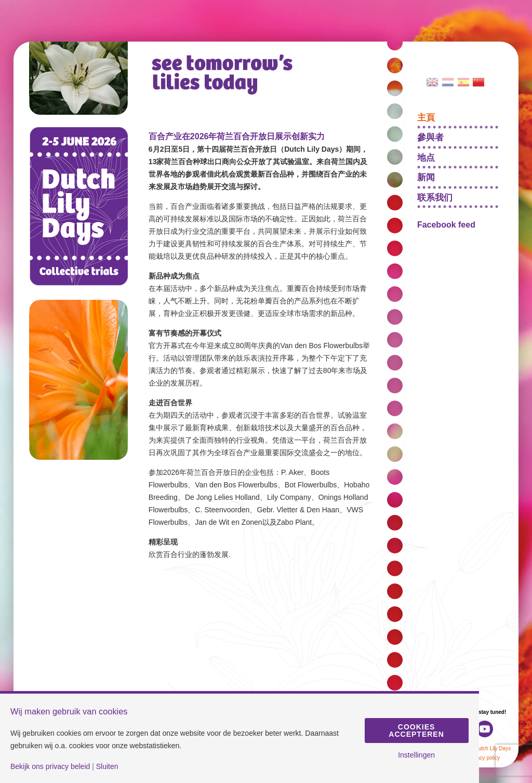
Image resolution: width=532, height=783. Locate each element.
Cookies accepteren (416, 731)
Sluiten (107, 766)
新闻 (426, 177)
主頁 (426, 117)
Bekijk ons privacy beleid (50, 766)
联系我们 (435, 197)
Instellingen (416, 755)
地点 (426, 157)
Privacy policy (484, 758)
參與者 (430, 137)
